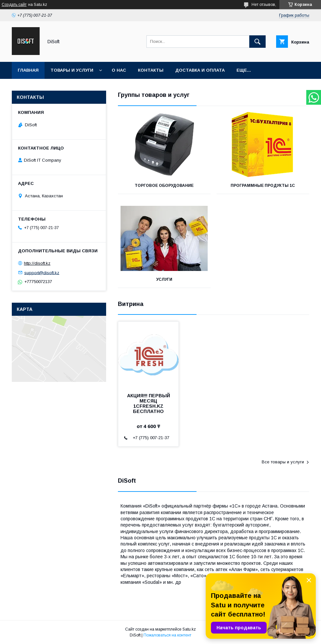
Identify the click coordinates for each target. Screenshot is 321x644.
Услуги (164, 279)
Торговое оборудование (164, 186)
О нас (119, 70)
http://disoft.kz (37, 263)
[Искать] (257, 42)
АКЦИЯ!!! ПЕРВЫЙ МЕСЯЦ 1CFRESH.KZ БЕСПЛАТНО (149, 403)
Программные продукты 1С (263, 186)
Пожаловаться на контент (167, 635)
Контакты (151, 70)
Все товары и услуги (283, 462)
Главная (28, 70)
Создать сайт (14, 5)
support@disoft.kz (42, 272)
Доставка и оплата (200, 70)
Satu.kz (189, 629)
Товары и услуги (72, 70)
